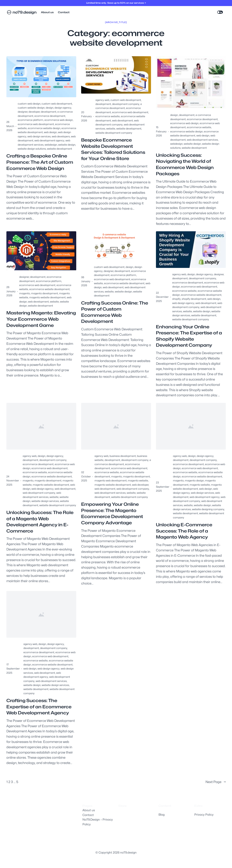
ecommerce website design (44, 128)
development (49, 112)
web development (122, 120)
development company (126, 104)
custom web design (29, 104)
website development (60, 149)
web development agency (49, 140)
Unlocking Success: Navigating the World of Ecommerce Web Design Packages (185, 164)
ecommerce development (50, 116)
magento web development (111, 480)
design (50, 108)
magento (25, 293)
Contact (88, 815)
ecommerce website (108, 116)
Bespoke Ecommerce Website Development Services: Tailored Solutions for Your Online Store (113, 149)
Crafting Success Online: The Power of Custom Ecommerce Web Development (115, 312)
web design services (39, 136)
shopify (176, 299)
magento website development (47, 297)
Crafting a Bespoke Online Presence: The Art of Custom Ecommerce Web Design (40, 162)
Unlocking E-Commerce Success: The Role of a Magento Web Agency (184, 531)
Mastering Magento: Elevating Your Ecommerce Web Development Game (41, 319)
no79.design (25, 12)
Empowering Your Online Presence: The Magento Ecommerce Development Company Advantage (112, 513)
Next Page (216, 782)
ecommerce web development (36, 124)
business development (123, 456)
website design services (45, 501)
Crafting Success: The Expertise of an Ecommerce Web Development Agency (39, 707)
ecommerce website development (49, 289)
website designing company (208, 509)
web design (50, 132)
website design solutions (32, 149)
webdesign (51, 145)
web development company (39, 493)
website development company (114, 133)
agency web (102, 100)
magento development (45, 293)
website (111, 128)
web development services (202, 140)
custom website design (31, 108)
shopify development (194, 299)
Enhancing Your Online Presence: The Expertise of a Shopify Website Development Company (189, 336)
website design (67, 145)
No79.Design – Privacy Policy (98, 822)
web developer (140, 485)
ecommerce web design (59, 120)
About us (89, 810)
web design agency (183, 303)
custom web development (57, 104)
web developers (61, 136)
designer (23, 112)
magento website (138, 480)
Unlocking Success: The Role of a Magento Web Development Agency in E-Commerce (40, 522)
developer (34, 112)
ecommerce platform (31, 120)
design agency (63, 108)
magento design (194, 480)
